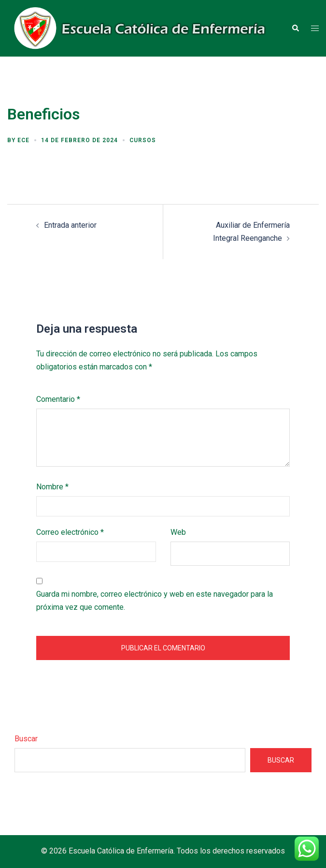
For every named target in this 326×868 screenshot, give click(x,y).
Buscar (26, 739)
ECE (23, 140)
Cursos (143, 140)
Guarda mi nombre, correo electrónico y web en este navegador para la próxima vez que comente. (155, 601)
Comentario (58, 399)
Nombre (52, 487)
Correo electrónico (70, 532)
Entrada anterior (70, 225)
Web (178, 532)
